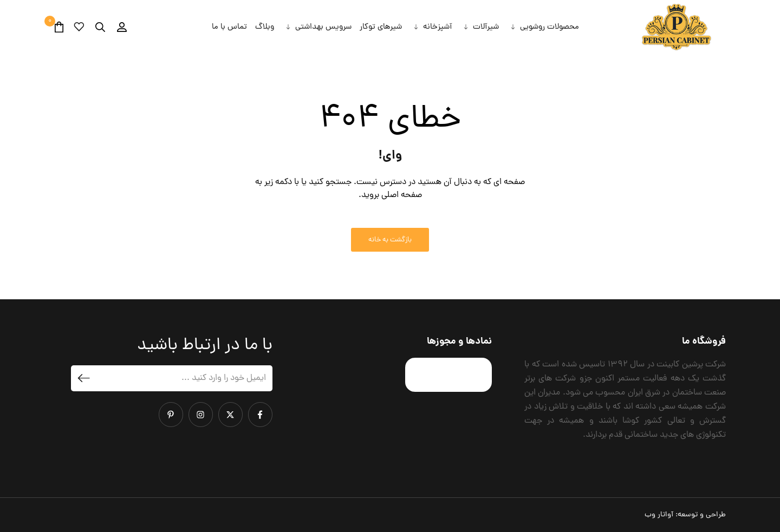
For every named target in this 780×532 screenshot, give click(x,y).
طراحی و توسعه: (685, 515)
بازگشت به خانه (390, 240)
